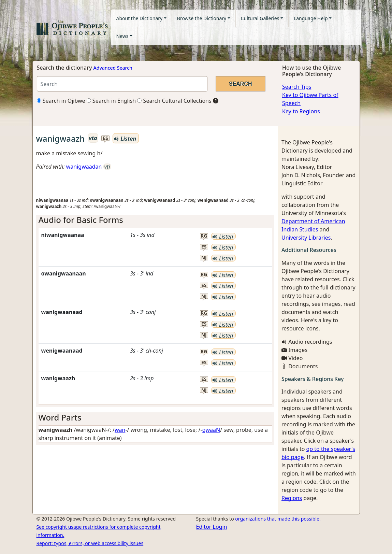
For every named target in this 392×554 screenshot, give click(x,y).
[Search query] (122, 84)
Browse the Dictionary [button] (202, 18)
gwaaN (211, 430)
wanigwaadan (84, 167)
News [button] (122, 36)
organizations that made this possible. (278, 519)
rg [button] (204, 236)
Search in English (111, 101)
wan (120, 430)
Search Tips (297, 87)
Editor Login (212, 527)
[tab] (155, 220)
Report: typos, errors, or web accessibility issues (90, 543)
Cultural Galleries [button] (260, 18)
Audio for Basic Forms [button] (81, 220)
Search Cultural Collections (174, 101)
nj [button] (204, 258)
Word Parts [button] (60, 417)
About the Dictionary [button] (140, 18)
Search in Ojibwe (61, 101)
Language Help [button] (311, 18)
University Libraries (306, 238)
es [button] (105, 138)
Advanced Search (113, 68)
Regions (292, 498)
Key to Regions (301, 111)
